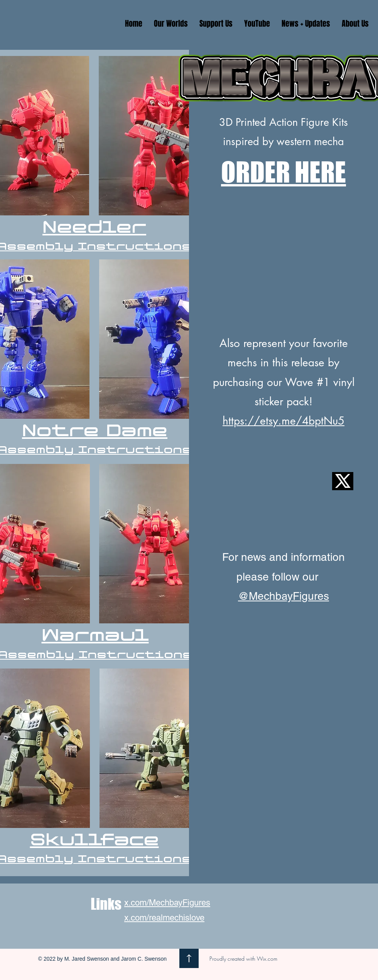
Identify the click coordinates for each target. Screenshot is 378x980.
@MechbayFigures (283, 596)
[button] (171, 24)
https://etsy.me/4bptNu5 (283, 421)
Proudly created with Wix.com (243, 959)
